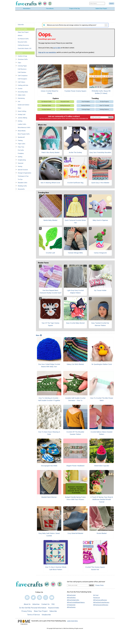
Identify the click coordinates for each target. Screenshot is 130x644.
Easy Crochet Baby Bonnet (75, 323)
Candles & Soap (22, 56)
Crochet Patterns (46, 109)
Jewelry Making (22, 118)
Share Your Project (23, 32)
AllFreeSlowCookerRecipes (101, 602)
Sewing (20, 166)
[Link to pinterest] (39, 597)
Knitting (20, 121)
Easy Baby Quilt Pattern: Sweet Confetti (49, 535)
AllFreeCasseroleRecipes (101, 605)
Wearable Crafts (23, 183)
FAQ (53, 604)
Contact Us (45, 604)
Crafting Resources (23, 45)
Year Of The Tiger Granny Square (50, 324)
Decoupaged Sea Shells (49, 466)
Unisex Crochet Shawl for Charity (50, 92)
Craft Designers (22, 79)
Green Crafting (22, 111)
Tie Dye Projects (104, 102)
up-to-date (57, 48)
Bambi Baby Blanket (50, 220)
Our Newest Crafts (23, 39)
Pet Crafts (21, 150)
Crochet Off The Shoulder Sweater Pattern (75, 433)
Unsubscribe (46, 615)
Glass (19, 108)
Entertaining (21, 98)
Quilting (20, 157)
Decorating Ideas (23, 92)
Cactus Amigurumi (100, 253)
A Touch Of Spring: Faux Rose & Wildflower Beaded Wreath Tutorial (102, 500)
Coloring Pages (22, 66)
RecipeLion (97, 598)
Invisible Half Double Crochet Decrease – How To (75, 399)
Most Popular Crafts (24, 134)
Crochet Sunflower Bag (75, 183)
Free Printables (86, 102)
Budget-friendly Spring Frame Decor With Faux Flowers (75, 498)
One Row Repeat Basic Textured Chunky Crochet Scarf (50, 292)
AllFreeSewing (71, 607)
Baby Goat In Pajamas (100, 220)
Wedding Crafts (22, 186)
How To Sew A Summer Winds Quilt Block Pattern (56, 568)
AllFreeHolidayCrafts (73, 600)
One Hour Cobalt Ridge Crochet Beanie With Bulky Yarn (49, 365)
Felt (19, 102)
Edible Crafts (22, 95)
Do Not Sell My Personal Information (33, 608)
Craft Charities (22, 72)
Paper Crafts (22, 144)
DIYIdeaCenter (71, 605)
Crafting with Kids (23, 85)
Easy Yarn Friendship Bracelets (100, 152)
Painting (20, 140)
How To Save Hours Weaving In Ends (49, 433)
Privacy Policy (75, 119)
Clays (19, 63)
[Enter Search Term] (97, 3)
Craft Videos (21, 82)
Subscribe (21, 25)
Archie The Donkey (75, 152)
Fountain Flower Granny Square (75, 91)
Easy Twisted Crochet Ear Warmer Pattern (100, 324)
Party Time (21, 147)
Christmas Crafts (23, 59)
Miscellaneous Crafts (24, 127)
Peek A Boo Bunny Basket (50, 152)
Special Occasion (23, 170)
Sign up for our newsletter (47, 52)
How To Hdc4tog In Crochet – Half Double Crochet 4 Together (49, 399)
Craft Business (22, 69)
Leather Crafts (22, 124)
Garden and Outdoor (24, 105)
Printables (21, 153)
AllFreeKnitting (71, 598)
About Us (27, 604)
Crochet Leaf (50, 253)
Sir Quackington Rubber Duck (102, 364)
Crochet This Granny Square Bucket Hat (95, 568)
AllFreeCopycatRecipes (100, 600)
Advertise (36, 604)
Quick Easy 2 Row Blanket (100, 183)
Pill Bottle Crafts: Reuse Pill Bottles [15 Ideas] (101, 92)
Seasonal (21, 163)
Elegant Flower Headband (75, 466)
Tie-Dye (20, 179)
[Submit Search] (112, 3)
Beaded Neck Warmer (49, 497)
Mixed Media (22, 131)
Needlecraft (21, 137)
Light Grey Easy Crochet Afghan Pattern (75, 292)
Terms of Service (33, 615)
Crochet (20, 89)
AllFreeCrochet (71, 595)
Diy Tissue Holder (100, 290)
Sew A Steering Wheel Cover (50, 183)
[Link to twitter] (33, 597)
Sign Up (111, 117)
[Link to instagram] (46, 597)
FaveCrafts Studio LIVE (25, 48)
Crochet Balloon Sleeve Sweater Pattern (102, 433)
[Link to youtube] (52, 597)
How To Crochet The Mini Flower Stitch (102, 399)
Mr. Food (96, 595)
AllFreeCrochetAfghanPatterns (76, 602)
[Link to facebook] (27, 597)
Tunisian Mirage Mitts (75, 253)
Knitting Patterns (104, 109)
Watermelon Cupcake (102, 466)
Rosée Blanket (102, 533)
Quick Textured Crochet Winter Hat (75, 221)
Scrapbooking (22, 160)
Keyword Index (54, 608)
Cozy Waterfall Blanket (75, 533)
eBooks (20, 35)
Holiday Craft (22, 115)
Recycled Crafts (22, 42)
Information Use (84, 119)
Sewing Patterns (86, 106)
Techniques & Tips (23, 176)
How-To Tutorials (104, 106)
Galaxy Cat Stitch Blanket (75, 364)
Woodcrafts (21, 189)
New (39, 335)
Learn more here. (73, 621)
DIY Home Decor (65, 109)
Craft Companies (23, 76)
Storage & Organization (24, 173)
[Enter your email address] (78, 585)
